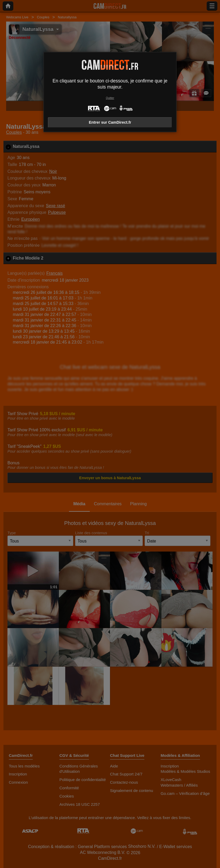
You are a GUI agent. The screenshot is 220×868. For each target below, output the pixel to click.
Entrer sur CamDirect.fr (110, 122)
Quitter (110, 98)
